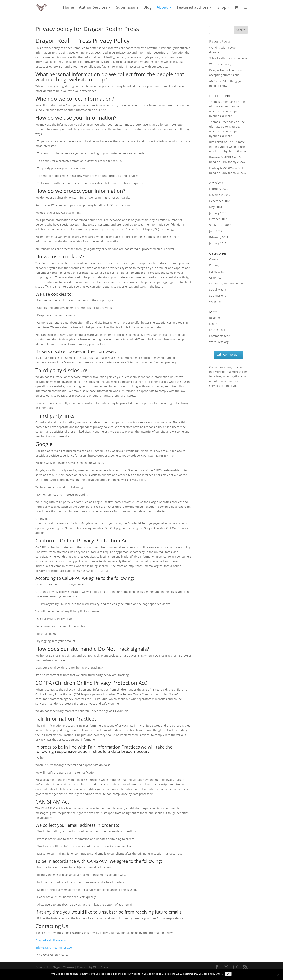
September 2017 (220, 225)
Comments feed (220, 336)
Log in (213, 324)
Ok (228, 974)
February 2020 (219, 189)
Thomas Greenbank (222, 102)
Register (215, 318)
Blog (147, 8)
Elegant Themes (63, 967)
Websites (215, 302)
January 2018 (218, 213)
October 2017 (218, 219)
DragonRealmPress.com (51, 940)
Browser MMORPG (221, 157)
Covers (214, 259)
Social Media (218, 290)
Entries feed (217, 330)
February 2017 (219, 237)
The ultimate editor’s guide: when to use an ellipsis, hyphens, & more (228, 147)
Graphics (215, 278)
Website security (220, 64)
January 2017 (218, 243)
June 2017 (216, 231)
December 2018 (220, 201)
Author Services (93, 8)
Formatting (216, 271)
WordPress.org (219, 342)
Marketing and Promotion (226, 283)
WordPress (101, 967)
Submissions (127, 8)
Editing (214, 265)
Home (68, 8)
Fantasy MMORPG (221, 168)
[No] (278, 974)
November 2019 (220, 195)
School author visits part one (228, 58)
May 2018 (216, 207)
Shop (222, 8)
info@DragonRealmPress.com (55, 947)
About (162, 8)
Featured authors (193, 8)
